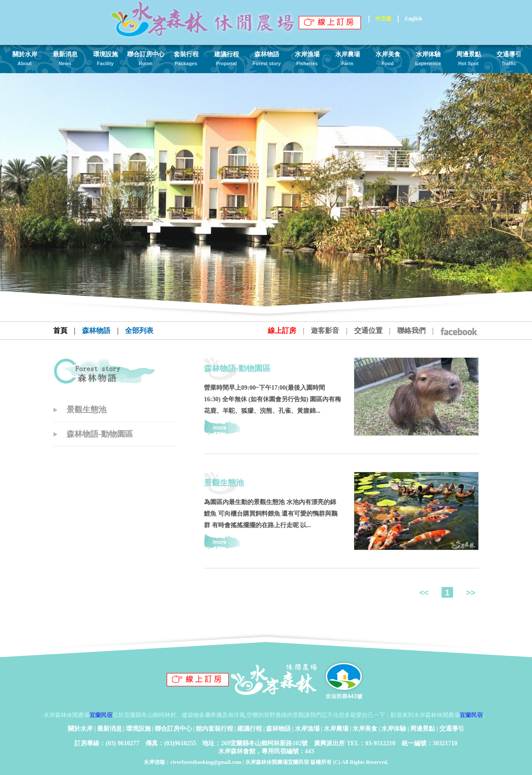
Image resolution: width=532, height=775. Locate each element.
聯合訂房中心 (173, 729)
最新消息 (110, 729)
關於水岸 (80, 729)
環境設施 (138, 729)
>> (469, 593)
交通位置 (368, 331)
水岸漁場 (307, 729)
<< (425, 593)
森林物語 (278, 729)
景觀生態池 (86, 410)
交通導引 (452, 729)
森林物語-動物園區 (100, 434)
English (413, 19)
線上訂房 (282, 331)
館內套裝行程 (215, 729)
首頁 (60, 331)
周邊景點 (422, 729)
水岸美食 (365, 729)
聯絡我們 (411, 331)
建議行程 (250, 729)
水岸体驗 (394, 729)
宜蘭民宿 (101, 715)
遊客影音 (325, 331)
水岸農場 (336, 729)
